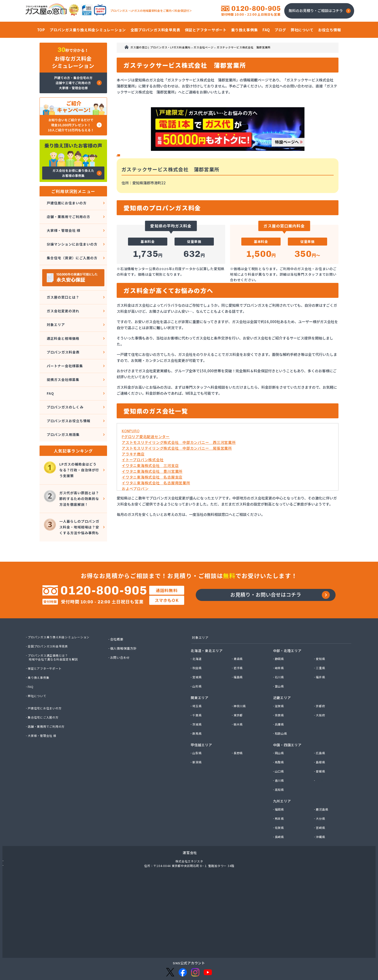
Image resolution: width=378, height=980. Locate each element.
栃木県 (239, 703)
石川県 (280, 656)
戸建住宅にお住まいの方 (46, 687)
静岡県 (280, 638)
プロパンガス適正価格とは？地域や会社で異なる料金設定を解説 (55, 636)
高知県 (280, 769)
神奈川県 (240, 685)
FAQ (49, 368)
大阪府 (321, 694)
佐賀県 (280, 807)
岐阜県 (280, 647)
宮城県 (198, 656)
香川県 (280, 760)
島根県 (321, 741)
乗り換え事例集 (40, 656)
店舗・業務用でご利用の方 (68, 214)
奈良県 (280, 694)
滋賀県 (280, 685)
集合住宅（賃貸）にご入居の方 (72, 249)
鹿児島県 (323, 788)
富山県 (280, 666)
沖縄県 (321, 816)
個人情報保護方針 (125, 627)
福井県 (321, 656)
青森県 (239, 638)
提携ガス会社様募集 (62, 357)
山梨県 (198, 732)
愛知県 (321, 638)
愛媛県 (321, 750)
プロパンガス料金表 (63, 333)
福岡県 (280, 788)
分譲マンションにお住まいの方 (72, 237)
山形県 (198, 666)
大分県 (321, 798)
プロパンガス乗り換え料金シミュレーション (61, 615)
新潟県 (198, 741)
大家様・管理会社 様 (63, 225)
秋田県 (198, 647)
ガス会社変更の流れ (62, 298)
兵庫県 (280, 703)
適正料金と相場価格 (62, 322)
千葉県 (198, 694)
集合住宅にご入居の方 (45, 696)
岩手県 (239, 647)
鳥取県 (280, 741)
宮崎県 (321, 807)
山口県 (280, 750)
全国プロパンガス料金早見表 (50, 625)
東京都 (239, 694)
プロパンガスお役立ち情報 (68, 392)
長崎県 (280, 816)
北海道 (198, 638)
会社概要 (118, 618)
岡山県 (280, 732)
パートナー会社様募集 (64, 345)
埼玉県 (198, 685)
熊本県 (280, 798)
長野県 (239, 732)
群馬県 (198, 713)
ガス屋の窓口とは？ (62, 286)
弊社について (38, 674)
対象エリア (55, 310)
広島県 (321, 732)
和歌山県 (282, 713)
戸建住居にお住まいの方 (66, 202)
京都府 (321, 685)
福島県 (239, 656)
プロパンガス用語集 (63, 403)
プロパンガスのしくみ (65, 380)
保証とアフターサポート (46, 647)
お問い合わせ (121, 636)
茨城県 (198, 703)
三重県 (321, 647)
